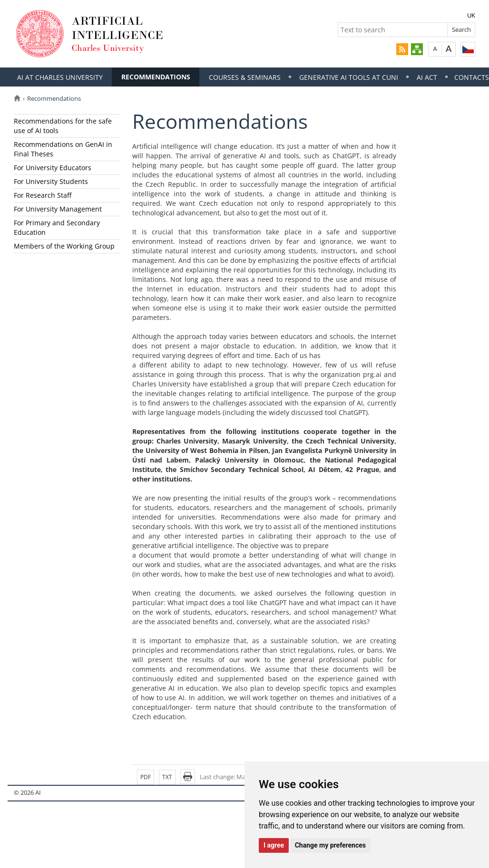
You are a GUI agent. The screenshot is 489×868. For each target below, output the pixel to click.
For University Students (51, 181)
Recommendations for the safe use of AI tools (63, 126)
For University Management (58, 209)
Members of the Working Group (64, 246)
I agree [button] (274, 845)
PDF (146, 777)
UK (471, 15)
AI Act (427, 77)
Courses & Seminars (245, 77)
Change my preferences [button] (330, 845)
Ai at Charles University (60, 77)
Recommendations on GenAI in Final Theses (63, 149)
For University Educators (53, 168)
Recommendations (156, 77)
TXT (167, 777)
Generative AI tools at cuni (349, 77)
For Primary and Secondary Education (57, 227)
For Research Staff (43, 195)
